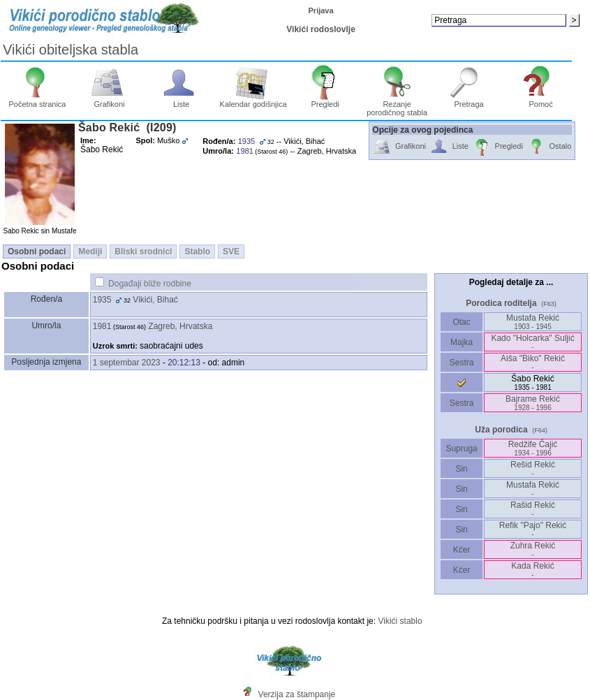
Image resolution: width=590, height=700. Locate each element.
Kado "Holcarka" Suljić (532, 342)
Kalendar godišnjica (253, 101)
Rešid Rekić (533, 468)
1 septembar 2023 (127, 363)
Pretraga (469, 101)
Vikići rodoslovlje (320, 29)
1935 (102, 300)
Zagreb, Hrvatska (180, 326)
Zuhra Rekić (533, 549)
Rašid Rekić (533, 509)
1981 (102, 326)
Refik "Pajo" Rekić (533, 529)
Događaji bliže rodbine (150, 284)
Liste (181, 101)
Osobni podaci (37, 251)
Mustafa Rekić (533, 322)
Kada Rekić (532, 570)
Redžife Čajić (533, 448)
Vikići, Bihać (155, 300)
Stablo (197, 251)
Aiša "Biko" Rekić (533, 362)
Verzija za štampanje (297, 694)
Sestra (462, 363)
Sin (462, 469)
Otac (462, 322)
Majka (462, 342)
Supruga (462, 449)
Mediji (90, 251)
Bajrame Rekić (533, 403)
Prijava (321, 10)
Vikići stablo (400, 621)
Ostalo (549, 147)
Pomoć (541, 101)
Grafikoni (109, 101)
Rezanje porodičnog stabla (397, 105)
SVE (231, 251)
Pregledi (325, 101)
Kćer (461, 550)
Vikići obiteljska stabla (71, 50)
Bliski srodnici (143, 251)
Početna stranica (38, 101)
